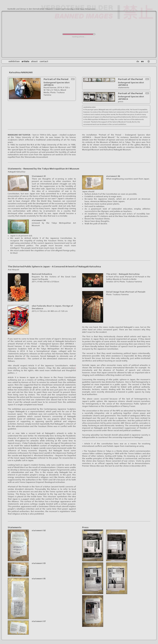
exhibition (14, 61)
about (34, 61)
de (138, 61)
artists (25, 61)
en (142, 61)
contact (44, 61)
